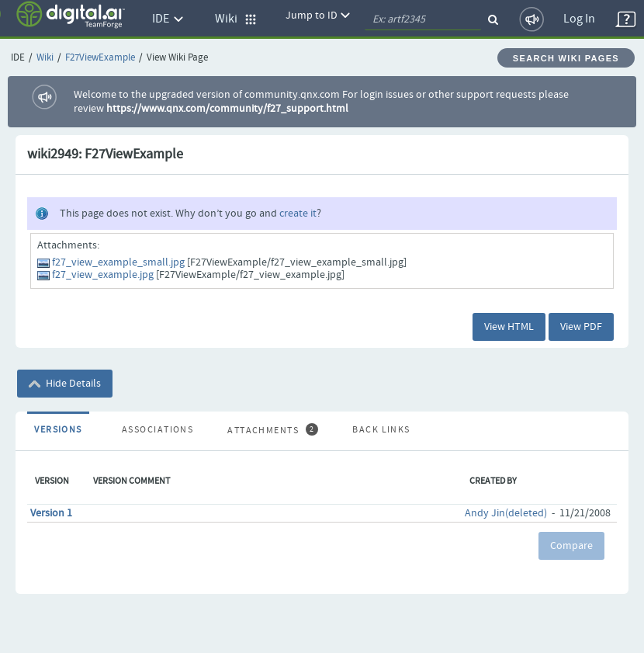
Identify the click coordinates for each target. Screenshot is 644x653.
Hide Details (65, 384)
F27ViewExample (100, 58)
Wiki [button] (236, 19)
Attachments (272, 430)
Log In (579, 19)
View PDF (581, 327)
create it (298, 214)
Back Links (381, 430)
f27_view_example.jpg (103, 275)
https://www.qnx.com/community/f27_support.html (227, 109)
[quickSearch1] (423, 19)
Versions (58, 430)
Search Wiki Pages (566, 58)
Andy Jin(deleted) (506, 513)
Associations (158, 430)
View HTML (509, 327)
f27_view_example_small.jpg (118, 262)
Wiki (45, 58)
